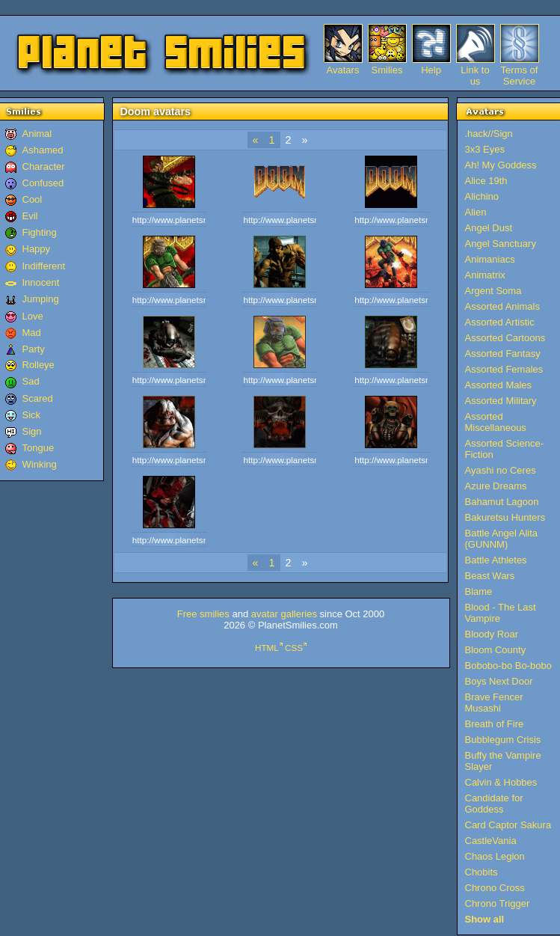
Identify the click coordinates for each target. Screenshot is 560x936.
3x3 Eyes (485, 149)
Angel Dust (489, 228)
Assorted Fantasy (503, 354)
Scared (38, 398)
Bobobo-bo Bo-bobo (508, 666)
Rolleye (39, 365)
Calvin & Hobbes (501, 782)
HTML (267, 648)
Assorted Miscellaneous (496, 422)
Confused (43, 183)
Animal (37, 134)
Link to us (475, 70)
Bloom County (496, 650)
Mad (32, 333)
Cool (33, 199)
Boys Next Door (499, 681)
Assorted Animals (502, 306)
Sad (31, 381)
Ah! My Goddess (501, 165)
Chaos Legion (495, 856)
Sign (32, 431)
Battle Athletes (496, 560)
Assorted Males (499, 385)
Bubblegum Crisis (503, 740)
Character (44, 166)
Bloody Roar (492, 634)
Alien (476, 212)
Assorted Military (501, 401)
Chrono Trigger (498, 903)
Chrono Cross (495, 888)
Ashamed (43, 150)
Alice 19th (486, 181)
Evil (30, 216)
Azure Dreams (496, 486)
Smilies (387, 70)
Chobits (481, 872)
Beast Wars (490, 576)
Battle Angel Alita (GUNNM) (502, 539)
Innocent (41, 282)
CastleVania (491, 841)
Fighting (40, 232)
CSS (294, 648)
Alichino (482, 196)
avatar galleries (284, 614)
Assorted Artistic (500, 322)
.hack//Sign (489, 134)
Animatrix (485, 275)
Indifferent (44, 266)
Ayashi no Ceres (501, 470)
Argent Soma (493, 291)
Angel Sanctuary (501, 244)
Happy (37, 249)
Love (33, 316)
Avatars (343, 70)
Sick (32, 415)
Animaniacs (490, 259)
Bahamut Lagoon (502, 502)
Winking (40, 464)
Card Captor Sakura (508, 825)
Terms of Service (520, 70)
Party (34, 349)
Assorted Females (504, 369)
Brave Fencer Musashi (494, 703)
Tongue (39, 448)
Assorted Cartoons (505, 338)
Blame (479, 591)
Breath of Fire (495, 724)
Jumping (41, 299)
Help (431, 70)
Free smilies (203, 614)
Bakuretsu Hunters (505, 517)
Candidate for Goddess (494, 804)
